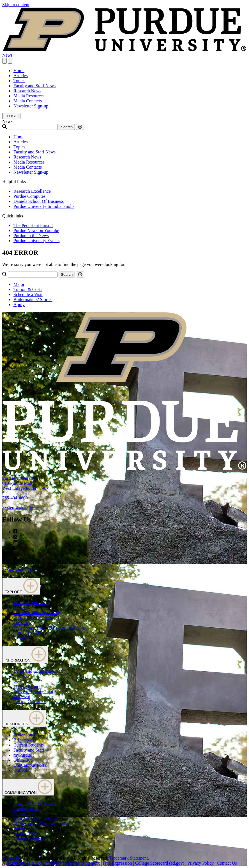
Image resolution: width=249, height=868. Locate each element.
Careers (20, 608)
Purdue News (26, 829)
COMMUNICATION (28, 787)
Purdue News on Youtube (36, 230)
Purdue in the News (31, 236)
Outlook (21, 770)
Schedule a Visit (28, 294)
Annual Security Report (35, 804)
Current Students (29, 745)
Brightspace (24, 740)
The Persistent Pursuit (33, 225)
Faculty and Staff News (34, 86)
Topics (19, 81)
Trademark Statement (128, 858)
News (7, 55)
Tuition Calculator (30, 701)
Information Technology (35, 819)
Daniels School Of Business (39, 201)
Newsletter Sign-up (31, 106)
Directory (22, 623)
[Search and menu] (4, 61)
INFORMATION (25, 655)
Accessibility (14, 863)
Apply (19, 305)
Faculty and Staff (29, 750)
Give (18, 681)
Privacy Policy (200, 863)
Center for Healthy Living (37, 613)
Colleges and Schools (33, 618)
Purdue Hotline (27, 834)
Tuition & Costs (28, 289)
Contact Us (227, 863)
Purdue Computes (29, 196)
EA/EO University (46, 863)
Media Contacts (28, 101)
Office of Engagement (33, 691)
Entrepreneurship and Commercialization (50, 628)
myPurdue (23, 755)
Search (67, 127)
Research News (27, 91)
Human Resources (30, 633)
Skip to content (16, 5)
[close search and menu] (10, 61)
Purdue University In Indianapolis (44, 206)
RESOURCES (24, 718)
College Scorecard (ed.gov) (160, 863)
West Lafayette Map (32, 602)
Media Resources (29, 96)
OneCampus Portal (30, 765)
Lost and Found (27, 686)
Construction (25, 809)
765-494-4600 (15, 498)
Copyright (11, 858)
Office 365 (23, 760)
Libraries (22, 638)
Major (19, 284)
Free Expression (117, 863)
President (22, 696)
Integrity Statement (83, 863)
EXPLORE (21, 586)
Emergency (24, 814)
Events (20, 676)
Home (19, 71)
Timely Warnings (29, 839)
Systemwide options (20, 507)
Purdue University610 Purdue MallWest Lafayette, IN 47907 (25, 483)
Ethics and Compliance (34, 671)
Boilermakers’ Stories (33, 299)
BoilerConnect (26, 735)
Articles (21, 76)
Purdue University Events (36, 241)
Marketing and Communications (42, 824)
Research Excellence (32, 191)
